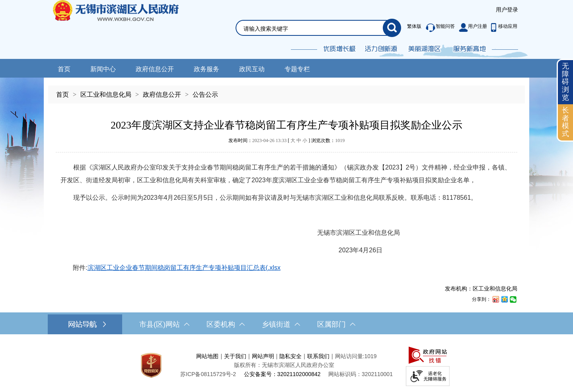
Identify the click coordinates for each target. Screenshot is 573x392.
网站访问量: (350, 356)
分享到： (481, 299)
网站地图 (207, 356)
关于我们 (235, 356)
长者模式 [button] (565, 122)
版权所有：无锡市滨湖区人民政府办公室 (284, 365)
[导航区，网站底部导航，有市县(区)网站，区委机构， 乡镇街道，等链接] (286, 324)
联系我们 (318, 356)
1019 (340, 140)
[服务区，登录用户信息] (507, 10)
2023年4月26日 (221, 250)
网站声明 (263, 356)
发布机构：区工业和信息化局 (481, 289)
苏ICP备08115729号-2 (208, 374)
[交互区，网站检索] (309, 19)
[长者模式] (565, 122)
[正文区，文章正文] (286, 205)
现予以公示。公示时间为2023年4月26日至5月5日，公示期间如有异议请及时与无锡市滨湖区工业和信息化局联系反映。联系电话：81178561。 (269, 198)
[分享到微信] (513, 299)
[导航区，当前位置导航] (286, 91)
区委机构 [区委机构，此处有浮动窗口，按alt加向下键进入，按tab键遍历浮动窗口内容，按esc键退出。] (226, 324)
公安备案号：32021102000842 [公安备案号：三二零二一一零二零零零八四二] (282, 374)
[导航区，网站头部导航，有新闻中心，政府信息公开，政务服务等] (286, 68)
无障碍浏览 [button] (565, 82)
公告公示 (205, 95)
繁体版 (414, 26)
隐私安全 (290, 356)
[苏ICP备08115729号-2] (208, 374)
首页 (64, 69)
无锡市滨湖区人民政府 (127, 29)
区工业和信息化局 (106, 95)
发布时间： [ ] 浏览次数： (286, 140)
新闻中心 (103, 69)
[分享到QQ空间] (504, 299)
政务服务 (207, 69)
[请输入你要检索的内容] (313, 29)
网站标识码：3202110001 (361, 374)
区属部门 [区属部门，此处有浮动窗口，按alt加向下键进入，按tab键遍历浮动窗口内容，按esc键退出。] (336, 324)
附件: (171, 268)
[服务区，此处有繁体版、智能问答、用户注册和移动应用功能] (460, 28)
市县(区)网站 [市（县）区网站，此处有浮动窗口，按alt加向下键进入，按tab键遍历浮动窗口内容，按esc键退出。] (164, 324)
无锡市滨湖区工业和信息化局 (230, 233)
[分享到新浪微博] (495, 299)
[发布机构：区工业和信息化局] (286, 289)
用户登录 (507, 10)
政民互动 (252, 69)
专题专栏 (297, 69)
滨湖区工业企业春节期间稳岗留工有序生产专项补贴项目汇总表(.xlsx (184, 268)
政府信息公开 (155, 69)
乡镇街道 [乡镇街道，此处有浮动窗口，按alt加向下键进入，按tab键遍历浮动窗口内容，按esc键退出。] (281, 324)
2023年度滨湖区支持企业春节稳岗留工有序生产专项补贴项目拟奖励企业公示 (286, 125)
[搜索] (392, 28)
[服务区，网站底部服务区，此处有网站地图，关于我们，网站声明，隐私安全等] (286, 365)
